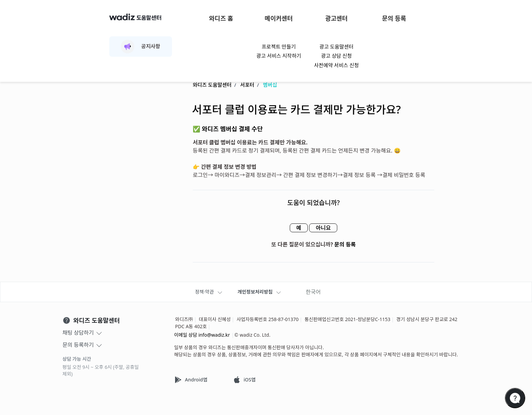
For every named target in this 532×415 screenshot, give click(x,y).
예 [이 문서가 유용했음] (297, 228)
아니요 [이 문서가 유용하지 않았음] (325, 228)
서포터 (247, 85)
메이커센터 (279, 18)
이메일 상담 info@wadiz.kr (202, 335)
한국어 (313, 292)
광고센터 (336, 18)
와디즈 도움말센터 (212, 85)
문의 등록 (394, 18)
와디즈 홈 (221, 18)
